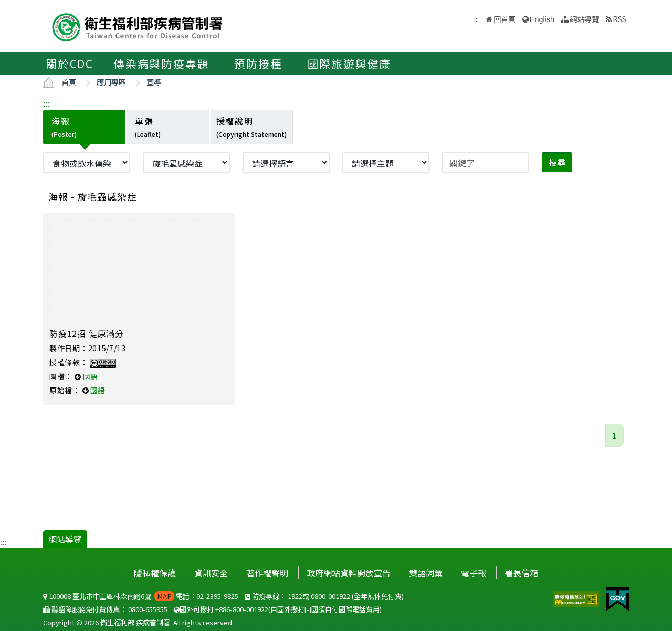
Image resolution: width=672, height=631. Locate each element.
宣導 (154, 82)
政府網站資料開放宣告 (349, 573)
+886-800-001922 (242, 609)
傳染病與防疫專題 (161, 64)
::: (46, 103)
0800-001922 (330, 596)
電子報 (474, 573)
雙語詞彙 (426, 573)
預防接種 (258, 64)
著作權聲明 (267, 573)
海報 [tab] (64, 127)
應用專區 (111, 82)
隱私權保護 (155, 573)
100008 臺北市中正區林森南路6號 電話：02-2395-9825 (141, 596)
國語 (90, 376)
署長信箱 (521, 573)
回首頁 (505, 19)
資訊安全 (211, 573)
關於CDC (70, 64)
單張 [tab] (148, 127)
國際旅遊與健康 (350, 64)
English (542, 19)
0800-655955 (148, 609)
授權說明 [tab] (251, 127)
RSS (619, 19)
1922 (295, 596)
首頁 (69, 82)
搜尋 (557, 162)
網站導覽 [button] (584, 19)
